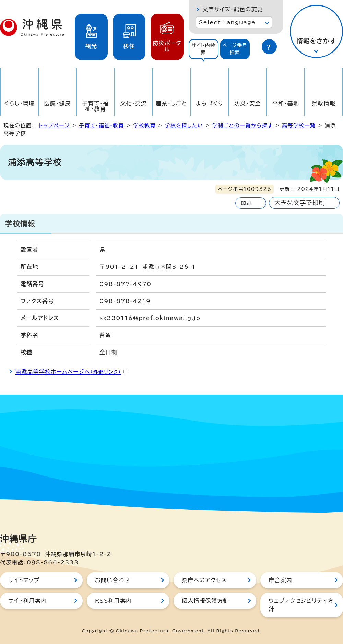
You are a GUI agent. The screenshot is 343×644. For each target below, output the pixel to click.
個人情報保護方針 (205, 601)
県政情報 (324, 103)
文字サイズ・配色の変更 (233, 9)
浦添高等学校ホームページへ (71, 372)
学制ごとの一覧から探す (243, 125)
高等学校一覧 (299, 125)
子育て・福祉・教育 (96, 106)
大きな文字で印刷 (300, 203)
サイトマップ (24, 580)
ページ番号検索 (235, 49)
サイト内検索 (203, 49)
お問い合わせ (113, 580)
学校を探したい (184, 125)
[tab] (204, 49)
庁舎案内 (280, 580)
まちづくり (210, 103)
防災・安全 (248, 103)
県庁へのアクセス (204, 580)
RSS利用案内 (113, 601)
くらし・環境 (19, 103)
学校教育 (144, 125)
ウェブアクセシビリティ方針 (301, 605)
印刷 (246, 203)
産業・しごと (171, 103)
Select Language (227, 22)
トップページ (54, 125)
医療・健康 (57, 103)
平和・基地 (286, 103)
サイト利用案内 (28, 601)
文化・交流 (133, 103)
